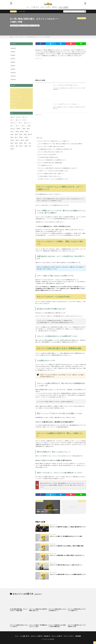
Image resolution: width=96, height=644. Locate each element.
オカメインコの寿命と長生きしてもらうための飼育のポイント (58, 610)
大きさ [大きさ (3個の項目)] (13, 132)
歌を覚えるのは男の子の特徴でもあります (48, 157)
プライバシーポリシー (69, 636)
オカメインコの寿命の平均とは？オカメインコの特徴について (66, 104)
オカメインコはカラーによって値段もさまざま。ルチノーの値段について (53, 141)
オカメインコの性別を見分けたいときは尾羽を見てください (52, 160)
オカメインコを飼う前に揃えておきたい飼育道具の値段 (49, 163)
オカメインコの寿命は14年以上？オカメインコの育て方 (19, 626)
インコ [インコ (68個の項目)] (13, 120)
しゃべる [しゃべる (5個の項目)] (25, 117)
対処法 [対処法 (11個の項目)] (23, 132)
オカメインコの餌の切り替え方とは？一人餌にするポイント (66, 565)
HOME (12, 37)
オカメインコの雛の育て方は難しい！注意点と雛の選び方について (68, 527)
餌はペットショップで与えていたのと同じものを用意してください (53, 171)
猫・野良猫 (14, 107)
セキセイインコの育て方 (45, 7)
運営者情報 (78, 636)
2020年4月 (13, 66)
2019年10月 (13, 80)
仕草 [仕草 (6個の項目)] (30, 126)
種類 (24, 11)
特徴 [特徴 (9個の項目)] (23, 140)
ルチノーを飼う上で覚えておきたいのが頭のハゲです (50, 152)
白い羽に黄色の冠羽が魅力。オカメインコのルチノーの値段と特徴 (38, 37)
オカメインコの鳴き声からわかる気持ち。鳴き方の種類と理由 (67, 546)
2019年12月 (13, 73)
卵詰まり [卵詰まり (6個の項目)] (19, 129)
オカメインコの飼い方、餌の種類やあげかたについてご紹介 (66, 536)
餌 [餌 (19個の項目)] (31, 146)
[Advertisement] (61, 69)
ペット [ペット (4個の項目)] (13, 126)
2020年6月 (13, 62)
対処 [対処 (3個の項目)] (18, 132)
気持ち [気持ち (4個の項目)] (22, 137)
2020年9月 (13, 52)
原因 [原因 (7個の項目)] (25, 129)
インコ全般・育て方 (35, 7)
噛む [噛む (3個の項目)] (29, 129)
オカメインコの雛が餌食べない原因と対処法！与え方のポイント (67, 555)
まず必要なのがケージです (45, 165)
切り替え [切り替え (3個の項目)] (13, 129)
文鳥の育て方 (55, 7)
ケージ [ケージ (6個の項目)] (26, 120)
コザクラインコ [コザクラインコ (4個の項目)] (15, 123)
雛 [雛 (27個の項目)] (17, 146)
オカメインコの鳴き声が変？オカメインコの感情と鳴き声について (68, 574)
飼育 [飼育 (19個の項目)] (27, 146)
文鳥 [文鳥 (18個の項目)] (13, 137)
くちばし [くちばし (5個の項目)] (19, 117)
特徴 (35, 26)
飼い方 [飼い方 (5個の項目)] (22, 146)
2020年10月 (13, 48)
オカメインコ (31, 26)
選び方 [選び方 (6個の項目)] (13, 146)
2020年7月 (13, 59)
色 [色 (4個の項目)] (31, 143)
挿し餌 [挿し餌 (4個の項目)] (31, 134)
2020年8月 (13, 55)
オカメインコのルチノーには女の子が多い (46, 155)
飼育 (21, 11)
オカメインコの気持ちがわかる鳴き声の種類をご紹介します (66, 85)
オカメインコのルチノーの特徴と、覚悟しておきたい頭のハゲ (51, 146)
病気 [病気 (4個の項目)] (13, 143)
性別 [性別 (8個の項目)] (17, 134)
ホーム (28, 7)
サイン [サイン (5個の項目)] (21, 123)
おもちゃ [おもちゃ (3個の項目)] (13, 117)
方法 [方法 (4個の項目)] (17, 137)
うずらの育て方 (15, 93)
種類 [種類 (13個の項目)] (21, 143)
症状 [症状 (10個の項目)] (17, 143)
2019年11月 (13, 76)
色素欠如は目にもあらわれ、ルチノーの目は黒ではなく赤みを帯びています (55, 149)
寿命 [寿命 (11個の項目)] (13, 134)
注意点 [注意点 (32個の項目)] (13, 140)
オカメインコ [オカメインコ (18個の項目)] (19, 120)
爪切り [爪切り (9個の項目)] (18, 140)
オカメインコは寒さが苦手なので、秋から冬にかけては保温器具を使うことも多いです (57, 168)
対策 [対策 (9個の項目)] (27, 132)
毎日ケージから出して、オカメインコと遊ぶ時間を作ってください (53, 179)
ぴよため (52, 639)
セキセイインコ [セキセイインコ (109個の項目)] (28, 123)
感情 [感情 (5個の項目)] (26, 134)
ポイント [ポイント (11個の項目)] (25, 126)
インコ (18, 11)
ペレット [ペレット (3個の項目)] (19, 126)
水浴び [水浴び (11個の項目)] (27, 137)
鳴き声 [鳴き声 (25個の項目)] (13, 149)
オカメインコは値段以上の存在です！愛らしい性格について (50, 174)
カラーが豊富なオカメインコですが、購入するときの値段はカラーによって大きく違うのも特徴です (60, 144)
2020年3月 (13, 69)
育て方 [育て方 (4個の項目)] (26, 143)
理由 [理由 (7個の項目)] (27, 140)
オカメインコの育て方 (64, 7)
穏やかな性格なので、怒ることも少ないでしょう (49, 176)
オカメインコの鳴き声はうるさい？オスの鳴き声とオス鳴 (77, 626)
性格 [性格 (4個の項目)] (21, 134)
